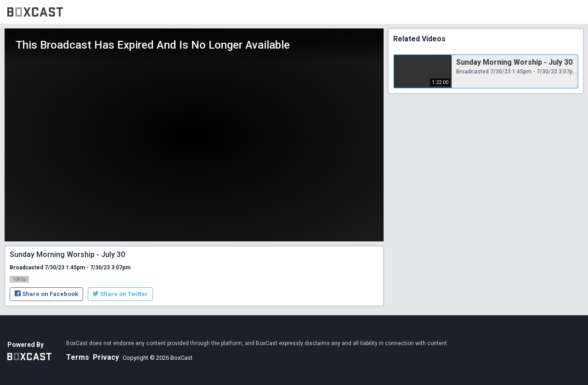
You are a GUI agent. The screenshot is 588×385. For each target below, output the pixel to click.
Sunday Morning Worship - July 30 (514, 62)
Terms (78, 357)
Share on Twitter (120, 294)
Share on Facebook (46, 294)
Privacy (106, 357)
